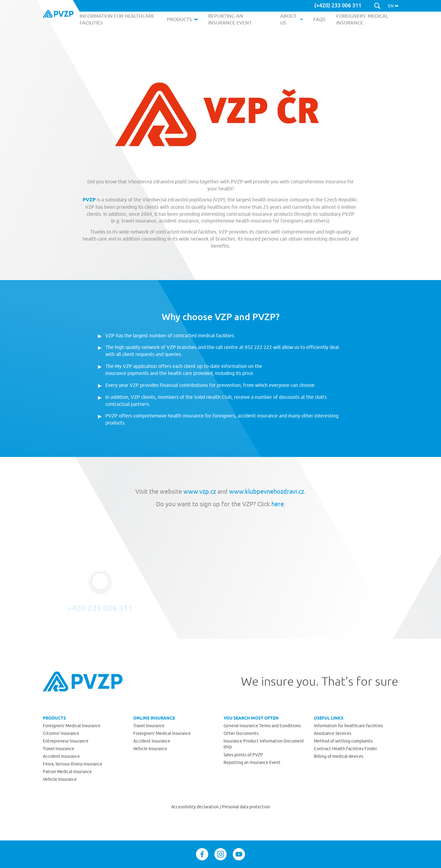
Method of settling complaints (343, 741)
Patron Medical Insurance (67, 772)
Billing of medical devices (339, 756)
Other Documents (241, 733)
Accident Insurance (61, 756)
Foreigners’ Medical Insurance (72, 726)
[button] (393, 6)
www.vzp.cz (200, 491)
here (277, 504)
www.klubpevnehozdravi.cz (267, 491)
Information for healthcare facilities (348, 726)
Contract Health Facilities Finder (345, 749)
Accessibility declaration (195, 807)
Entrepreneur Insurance (66, 741)
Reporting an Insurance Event (252, 762)
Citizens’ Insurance (61, 733)
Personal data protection (246, 807)
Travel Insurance (58, 749)
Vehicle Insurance (60, 779)
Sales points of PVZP (243, 755)
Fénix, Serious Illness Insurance (73, 764)
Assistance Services (333, 733)
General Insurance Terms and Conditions (262, 726)
